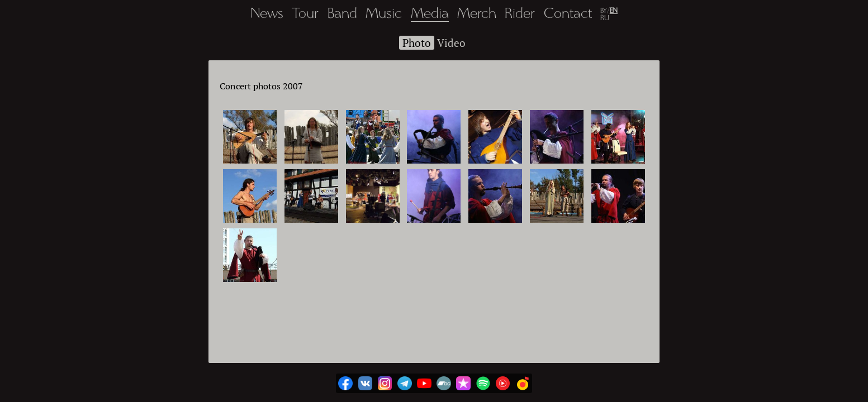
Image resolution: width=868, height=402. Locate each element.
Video (451, 43)
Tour (305, 14)
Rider (520, 14)
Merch (477, 14)
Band (342, 14)
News (267, 14)
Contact (568, 14)
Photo (417, 43)
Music (384, 14)
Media (430, 14)
